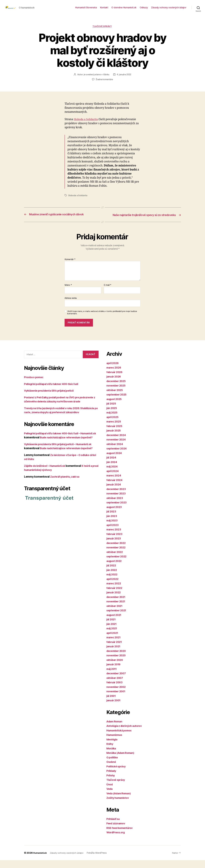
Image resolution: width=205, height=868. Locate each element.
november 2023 (117, 501)
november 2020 (117, 663)
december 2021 (117, 605)
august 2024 (115, 461)
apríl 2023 (113, 533)
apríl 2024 (113, 479)
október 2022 (115, 560)
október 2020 (115, 668)
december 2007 (117, 681)
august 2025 (115, 407)
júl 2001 (112, 704)
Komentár (70, 267)
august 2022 (115, 569)
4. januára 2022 (124, 79)
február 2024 (115, 488)
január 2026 (114, 384)
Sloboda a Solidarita (87, 124)
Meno (68, 293)
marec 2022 (114, 591)
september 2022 (117, 564)
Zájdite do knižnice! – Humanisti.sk (47, 486)
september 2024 (117, 456)
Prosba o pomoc (35, 385)
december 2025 (117, 389)
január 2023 (114, 546)
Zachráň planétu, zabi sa (66, 497)
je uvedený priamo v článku (96, 79)
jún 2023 (112, 524)
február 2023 (115, 542)
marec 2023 (114, 537)
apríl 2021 (113, 641)
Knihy (110, 752)
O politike (113, 765)
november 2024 (117, 447)
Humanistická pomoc (120, 738)
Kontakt (104, 9)
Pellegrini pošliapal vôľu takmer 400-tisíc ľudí (54, 392)
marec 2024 (114, 483)
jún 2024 (112, 470)
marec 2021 (114, 645)
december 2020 (117, 659)
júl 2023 (112, 519)
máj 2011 (112, 677)
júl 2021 (112, 627)
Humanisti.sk (40, 861)
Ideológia (113, 747)
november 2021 (117, 609)
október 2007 (115, 686)
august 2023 (115, 515)
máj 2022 (113, 582)
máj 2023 (113, 528)
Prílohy (111, 783)
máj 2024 (113, 474)
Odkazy (144, 9)
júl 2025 (112, 411)
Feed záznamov (117, 831)
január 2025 (114, 438)
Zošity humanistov (119, 806)
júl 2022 (112, 573)
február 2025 (115, 434)
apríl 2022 (113, 587)
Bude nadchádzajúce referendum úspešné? (69, 468)
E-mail (108, 293)
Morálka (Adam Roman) (122, 761)
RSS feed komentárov (121, 836)
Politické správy (117, 774)
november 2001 (117, 699)
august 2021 (115, 623)
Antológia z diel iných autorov (126, 734)
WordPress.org (116, 840)
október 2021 (115, 614)
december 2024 (117, 443)
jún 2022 (112, 578)
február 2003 (115, 690)
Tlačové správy (103, 31)
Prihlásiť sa (114, 827)
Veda (110, 797)
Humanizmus (115, 743)
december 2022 (117, 551)
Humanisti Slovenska (86, 9)
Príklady (112, 779)
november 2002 (117, 695)
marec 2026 (114, 375)
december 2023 (117, 497)
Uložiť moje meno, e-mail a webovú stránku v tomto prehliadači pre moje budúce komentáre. (102, 320)
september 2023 (117, 510)
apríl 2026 (113, 371)
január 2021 (114, 654)
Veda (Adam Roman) (120, 801)
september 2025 (117, 402)
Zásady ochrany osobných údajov (169, 9)
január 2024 (114, 492)
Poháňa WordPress (100, 861)
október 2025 (115, 398)
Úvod (110, 792)
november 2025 (117, 393)
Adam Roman (115, 729)
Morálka (112, 756)
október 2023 (115, 506)
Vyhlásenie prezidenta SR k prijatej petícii (51, 399)
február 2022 (115, 596)
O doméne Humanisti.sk (124, 9)
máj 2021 (112, 636)
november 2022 (117, 555)
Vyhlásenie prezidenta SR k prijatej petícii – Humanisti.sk (61, 464)
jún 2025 (112, 416)
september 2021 (117, 618)
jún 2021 (112, 632)
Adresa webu (71, 306)
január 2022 (114, 600)
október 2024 (115, 452)
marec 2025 (114, 429)
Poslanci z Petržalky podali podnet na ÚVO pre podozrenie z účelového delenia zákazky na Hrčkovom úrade (59, 409)
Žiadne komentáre (104, 84)
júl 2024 (112, 465)
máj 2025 (113, 420)
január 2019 (114, 672)
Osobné (111, 770)
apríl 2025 (113, 425)
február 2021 (115, 650)
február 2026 (115, 380)
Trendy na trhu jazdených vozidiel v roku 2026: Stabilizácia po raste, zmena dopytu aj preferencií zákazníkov (56, 424)
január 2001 (114, 708)
